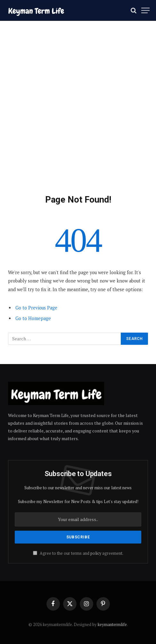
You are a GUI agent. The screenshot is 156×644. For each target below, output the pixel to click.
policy (96, 553)
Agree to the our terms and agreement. (78, 553)
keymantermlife (112, 624)
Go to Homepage (33, 318)
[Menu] (145, 10)
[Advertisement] (78, 114)
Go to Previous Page (36, 308)
